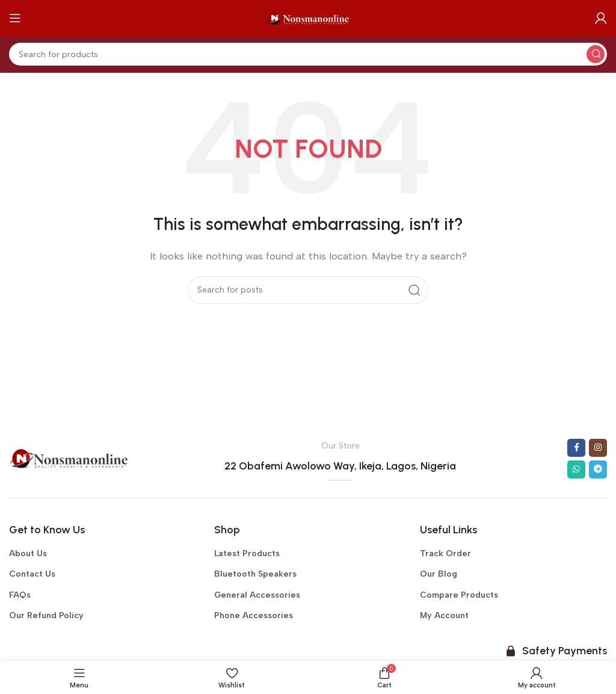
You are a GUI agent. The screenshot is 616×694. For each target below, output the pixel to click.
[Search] (308, 54)
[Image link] (69, 458)
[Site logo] (308, 17)
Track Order (445, 553)
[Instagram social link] (598, 448)
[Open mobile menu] (15, 18)
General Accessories (257, 595)
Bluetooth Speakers (255, 574)
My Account (444, 615)
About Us (28, 553)
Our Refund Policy (46, 615)
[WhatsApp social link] (576, 469)
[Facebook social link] (576, 448)
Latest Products (247, 553)
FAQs (20, 595)
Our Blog (439, 574)
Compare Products (459, 595)
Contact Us (32, 574)
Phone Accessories (254, 615)
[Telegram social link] (598, 469)
